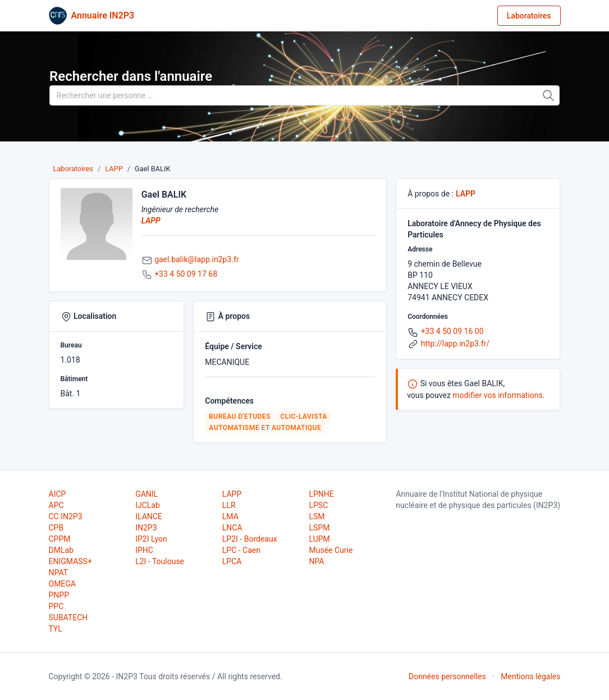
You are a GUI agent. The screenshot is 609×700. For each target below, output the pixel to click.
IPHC (144, 550)
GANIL (146, 494)
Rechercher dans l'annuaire (131, 76)
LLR (229, 505)
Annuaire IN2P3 (103, 15)
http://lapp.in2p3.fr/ (455, 344)
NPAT (58, 573)
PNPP (59, 595)
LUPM (319, 539)
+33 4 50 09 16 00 (452, 331)
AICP (58, 494)
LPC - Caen (241, 550)
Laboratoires (529, 16)
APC (56, 505)
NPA (316, 561)
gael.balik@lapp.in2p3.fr (196, 259)
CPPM (60, 539)
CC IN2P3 (66, 516)
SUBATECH (68, 617)
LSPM (319, 528)
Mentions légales (530, 676)
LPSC (318, 505)
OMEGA (62, 584)
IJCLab (148, 505)
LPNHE (321, 494)
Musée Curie (331, 550)
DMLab (61, 550)
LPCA (232, 561)
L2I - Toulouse (160, 561)
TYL (56, 629)
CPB (56, 528)
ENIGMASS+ (70, 561)
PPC (56, 606)
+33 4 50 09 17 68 (186, 274)
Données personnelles (447, 676)
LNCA (232, 528)
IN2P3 (146, 528)
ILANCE (149, 516)
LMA (230, 516)
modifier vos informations (497, 395)
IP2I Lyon (151, 539)
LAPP (114, 169)
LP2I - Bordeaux (250, 539)
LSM (317, 516)
